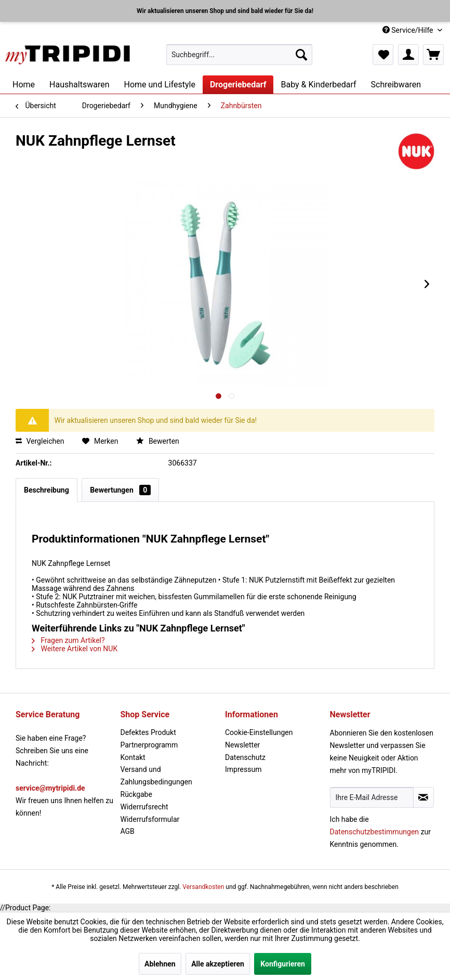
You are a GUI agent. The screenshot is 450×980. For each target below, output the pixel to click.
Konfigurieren (283, 964)
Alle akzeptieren (218, 964)
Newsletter (242, 745)
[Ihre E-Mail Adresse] (372, 797)
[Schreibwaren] (396, 85)
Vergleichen (40, 441)
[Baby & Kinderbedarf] (318, 85)
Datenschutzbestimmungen (375, 832)
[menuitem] (239, 55)
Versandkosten (203, 887)
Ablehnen (160, 964)
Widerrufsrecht (144, 807)
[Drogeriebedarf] (238, 85)
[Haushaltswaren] (79, 85)
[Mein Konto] (408, 55)
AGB (128, 831)
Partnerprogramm (149, 745)
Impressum (243, 769)
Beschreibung (47, 490)
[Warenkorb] (433, 55)
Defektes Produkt (148, 732)
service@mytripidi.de (50, 788)
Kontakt (133, 757)
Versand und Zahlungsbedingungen (156, 776)
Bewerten (157, 441)
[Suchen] (301, 55)
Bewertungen (120, 490)
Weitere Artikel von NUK (75, 649)
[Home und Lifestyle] (159, 85)
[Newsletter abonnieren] (423, 797)
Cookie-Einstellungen (259, 732)
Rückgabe (136, 794)
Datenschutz (245, 757)
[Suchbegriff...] (239, 55)
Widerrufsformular (150, 819)
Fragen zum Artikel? (68, 640)
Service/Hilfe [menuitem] (409, 30)
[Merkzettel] (383, 55)
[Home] (24, 85)
